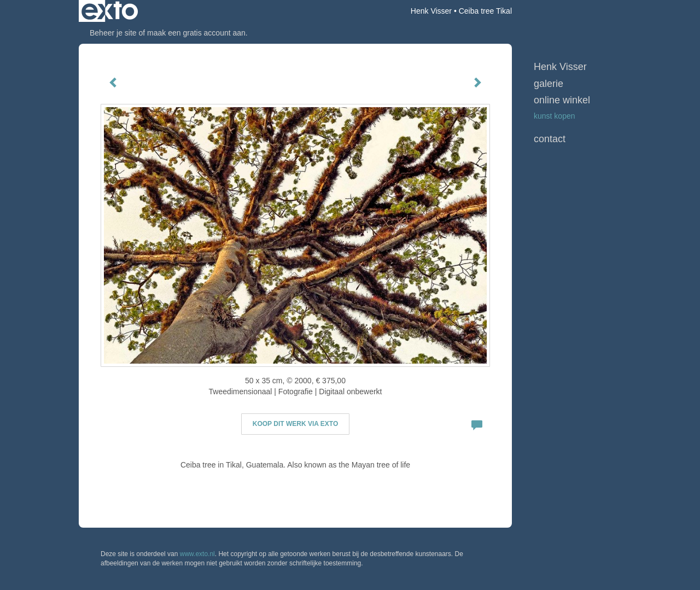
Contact (550, 139)
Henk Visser (431, 11)
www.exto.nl (197, 554)
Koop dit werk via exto (295, 424)
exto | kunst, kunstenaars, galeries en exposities (110, 11)
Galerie (549, 84)
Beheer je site (113, 33)
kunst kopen (555, 116)
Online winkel (562, 100)
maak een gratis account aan (196, 33)
